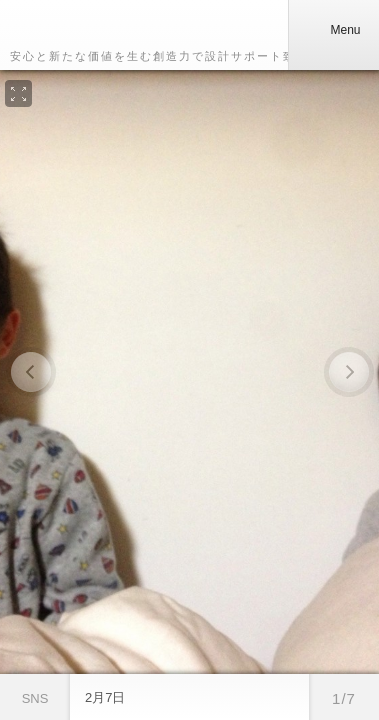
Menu (333, 30)
